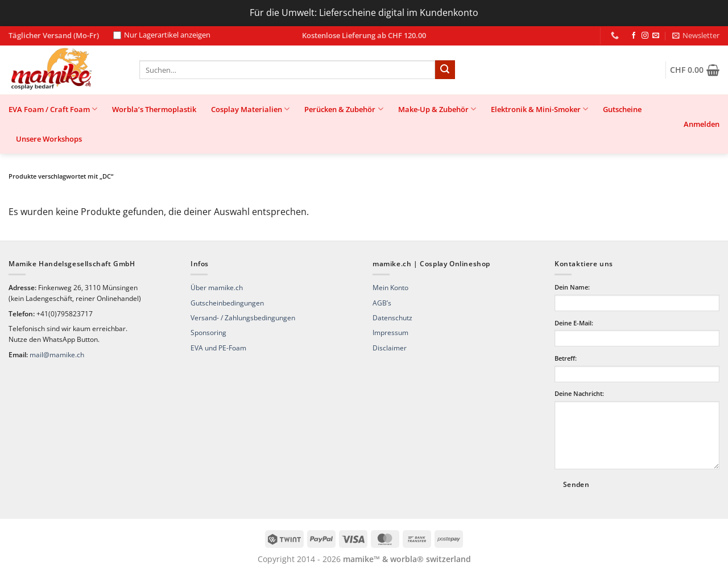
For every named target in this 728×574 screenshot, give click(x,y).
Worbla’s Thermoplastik (154, 109)
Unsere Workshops (49, 139)
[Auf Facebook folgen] (634, 36)
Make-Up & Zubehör (437, 109)
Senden (576, 484)
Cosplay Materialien (250, 109)
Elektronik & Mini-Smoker (539, 109)
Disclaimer (390, 348)
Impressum (390, 333)
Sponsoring (208, 333)
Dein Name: (572, 287)
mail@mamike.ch (57, 355)
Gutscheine (622, 109)
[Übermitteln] (445, 70)
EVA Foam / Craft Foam (53, 109)
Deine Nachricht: (579, 393)
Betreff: (566, 358)
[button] (696, 35)
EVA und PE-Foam (218, 348)
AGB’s (382, 303)
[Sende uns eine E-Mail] (656, 36)
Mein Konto (390, 288)
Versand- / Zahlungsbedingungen (243, 318)
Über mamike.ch (217, 288)
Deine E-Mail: (574, 323)
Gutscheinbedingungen (227, 303)
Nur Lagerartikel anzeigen (162, 35)
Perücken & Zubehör (344, 109)
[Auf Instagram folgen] (645, 36)
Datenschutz (392, 318)
